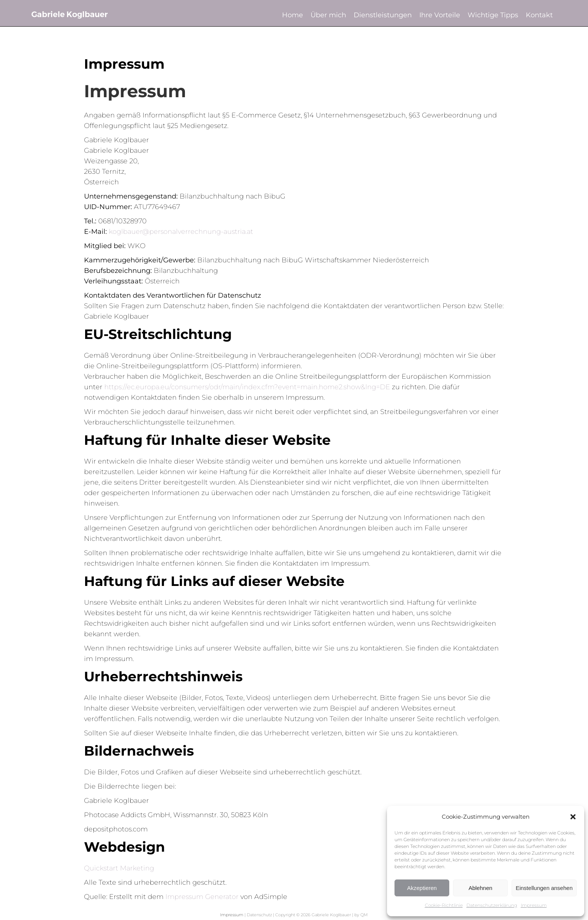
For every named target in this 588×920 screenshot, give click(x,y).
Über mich (328, 15)
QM (364, 915)
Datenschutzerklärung (492, 905)
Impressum (534, 905)
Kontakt (539, 15)
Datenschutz (259, 915)
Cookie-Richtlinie (444, 905)
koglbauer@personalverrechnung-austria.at (181, 232)
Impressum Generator (202, 897)
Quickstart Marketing (119, 868)
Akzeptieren (422, 888)
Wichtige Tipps (493, 15)
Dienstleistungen (383, 15)
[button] (573, 817)
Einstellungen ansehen (544, 888)
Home (292, 15)
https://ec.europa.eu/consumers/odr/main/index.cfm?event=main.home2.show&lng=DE (247, 387)
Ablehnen (480, 888)
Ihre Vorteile (440, 15)
